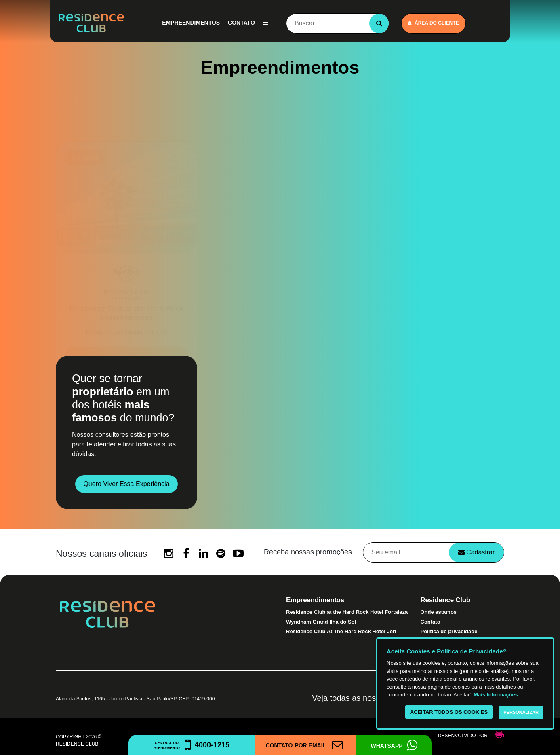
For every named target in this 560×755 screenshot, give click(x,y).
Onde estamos (439, 612)
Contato (241, 23)
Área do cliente (433, 23)
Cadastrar (477, 552)
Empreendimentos (191, 23)
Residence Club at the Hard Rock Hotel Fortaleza (347, 612)
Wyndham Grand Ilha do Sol (321, 622)
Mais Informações (496, 695)
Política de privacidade (449, 631)
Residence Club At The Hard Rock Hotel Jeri (341, 631)
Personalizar (521, 712)
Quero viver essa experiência (126, 484)
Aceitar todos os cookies (449, 712)
